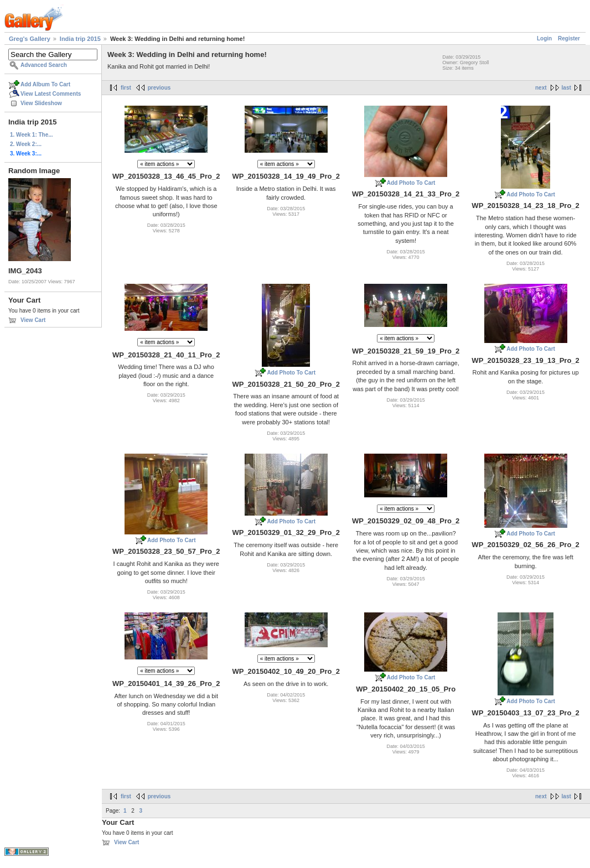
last (566, 88)
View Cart (33, 320)
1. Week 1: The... (32, 135)
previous (159, 88)
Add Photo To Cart (411, 183)
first (126, 88)
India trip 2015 (80, 39)
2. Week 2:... (26, 144)
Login (544, 38)
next (541, 88)
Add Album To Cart (45, 84)
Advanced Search (44, 65)
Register (569, 38)
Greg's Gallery (30, 39)
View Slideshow (41, 103)
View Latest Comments (51, 94)
